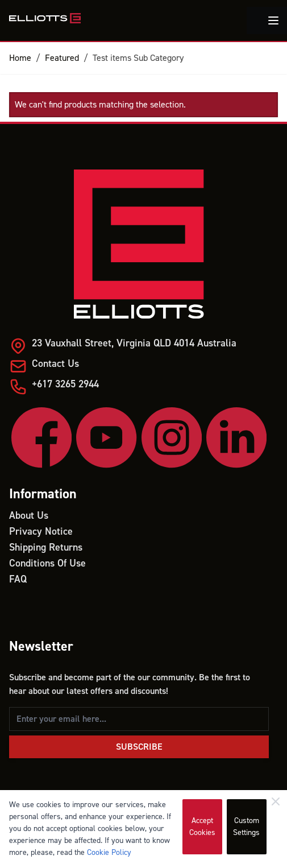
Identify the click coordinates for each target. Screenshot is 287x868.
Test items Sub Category (138, 58)
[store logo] (45, 18)
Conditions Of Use (47, 563)
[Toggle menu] (273, 20)
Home (20, 58)
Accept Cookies (202, 827)
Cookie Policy (109, 853)
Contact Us (55, 364)
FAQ (18, 579)
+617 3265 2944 (65, 384)
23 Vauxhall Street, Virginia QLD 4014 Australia (134, 343)
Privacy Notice (41, 532)
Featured (62, 58)
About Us (29, 516)
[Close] (276, 801)
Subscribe (139, 747)
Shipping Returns (46, 547)
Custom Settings (246, 827)
